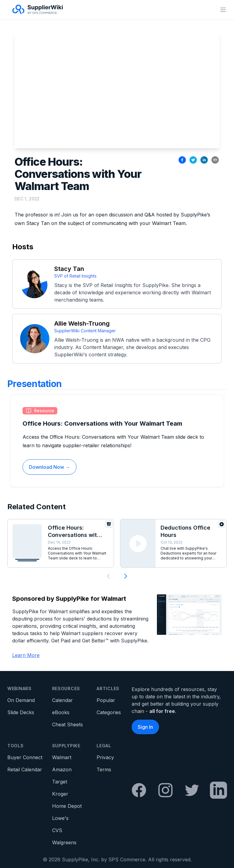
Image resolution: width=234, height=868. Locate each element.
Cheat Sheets (67, 724)
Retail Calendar (25, 769)
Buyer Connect (25, 757)
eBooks (61, 712)
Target (60, 782)
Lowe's (60, 818)
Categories (109, 712)
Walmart (62, 757)
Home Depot (67, 806)
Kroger (60, 794)
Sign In (145, 727)
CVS (57, 830)
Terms (104, 769)
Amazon (62, 769)
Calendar (62, 700)
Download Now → (50, 467)
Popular (106, 700)
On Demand (21, 700)
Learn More (26, 655)
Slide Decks (21, 712)
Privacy (105, 757)
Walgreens (64, 842)
